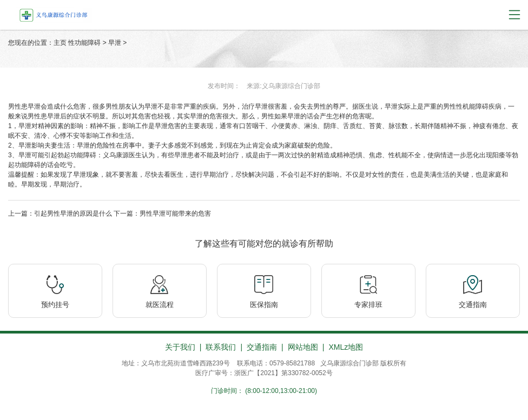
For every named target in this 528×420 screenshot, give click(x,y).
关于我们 (180, 347)
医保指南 (264, 305)
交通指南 (473, 305)
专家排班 (368, 305)
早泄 (115, 43)
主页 (60, 43)
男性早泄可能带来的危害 (175, 214)
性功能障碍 (84, 43)
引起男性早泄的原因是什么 (73, 214)
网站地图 (303, 347)
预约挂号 (55, 305)
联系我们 (221, 347)
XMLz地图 (346, 347)
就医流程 (160, 305)
